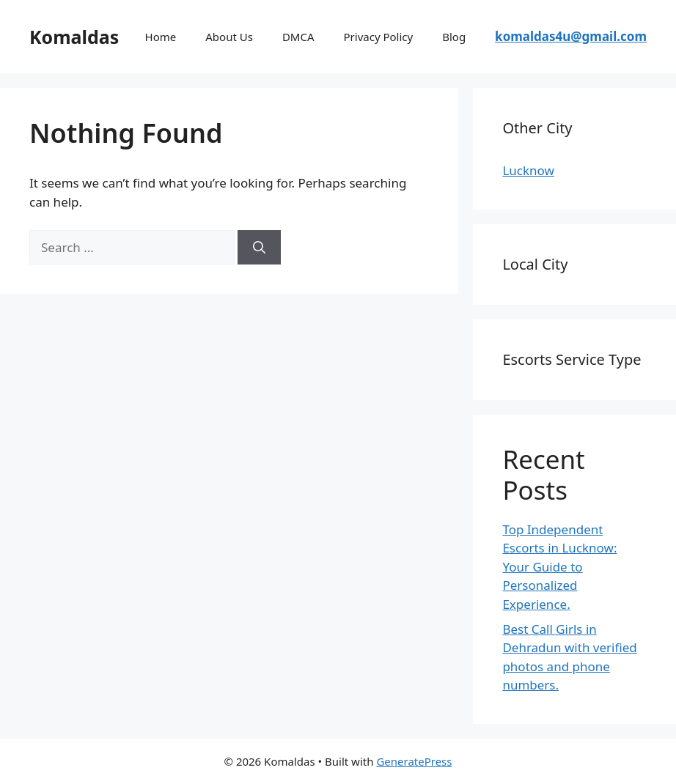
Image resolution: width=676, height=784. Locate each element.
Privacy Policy (379, 37)
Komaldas (74, 37)
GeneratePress (414, 761)
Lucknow (528, 170)
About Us (229, 37)
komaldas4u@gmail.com (571, 36)
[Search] (259, 248)
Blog (454, 37)
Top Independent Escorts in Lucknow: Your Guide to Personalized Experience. (559, 567)
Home (161, 37)
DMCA (298, 37)
